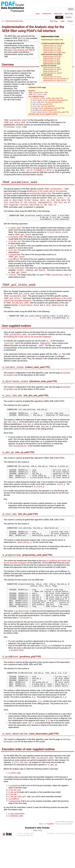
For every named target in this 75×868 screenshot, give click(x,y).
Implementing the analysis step (52, 40)
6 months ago (69, 852)
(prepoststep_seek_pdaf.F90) (47, 110)
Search (69, 17)
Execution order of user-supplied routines (43, 116)
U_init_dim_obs (15, 247)
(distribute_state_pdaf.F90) (49, 101)
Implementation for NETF (52, 67)
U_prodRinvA (14, 265)
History (70, 21)
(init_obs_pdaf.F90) (43, 108)
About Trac (69, 14)
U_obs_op (12, 252)
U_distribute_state (16, 243)
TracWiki (50, 855)
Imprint (59, 864)
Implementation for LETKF (52, 47)
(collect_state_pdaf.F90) (47, 99)
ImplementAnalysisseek (14, 21)
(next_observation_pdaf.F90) (50, 114)
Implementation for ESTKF (52, 56)
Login (38, 14)
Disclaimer (51, 864)
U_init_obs (13, 256)
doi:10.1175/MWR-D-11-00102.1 (39, 173)
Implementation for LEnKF (52, 51)
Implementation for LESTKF (53, 45)
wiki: (3, 21)
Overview (32, 90)
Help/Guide (58, 14)
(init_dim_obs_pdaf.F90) (46, 103)
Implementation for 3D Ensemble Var (56, 79)
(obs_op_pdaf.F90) (41, 106)
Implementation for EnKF (52, 62)
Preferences (47, 14)
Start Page (54, 21)
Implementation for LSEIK (52, 49)
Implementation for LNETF (52, 69)
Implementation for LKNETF (53, 73)
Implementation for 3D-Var (52, 77)
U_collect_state (15, 233)
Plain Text (37, 861)
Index (63, 21)
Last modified (60, 852)
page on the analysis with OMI (20, 50)
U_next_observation (16, 274)
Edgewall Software (26, 866)
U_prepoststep (14, 261)
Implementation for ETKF (52, 58)
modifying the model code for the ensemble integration (29, 346)
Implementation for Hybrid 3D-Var (55, 80)
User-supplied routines (36, 97)
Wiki (59, 17)
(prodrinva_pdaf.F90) (44, 112)
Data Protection (68, 864)
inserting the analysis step (40, 197)
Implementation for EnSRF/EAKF (54, 53)
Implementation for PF (51, 71)
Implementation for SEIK (51, 60)
